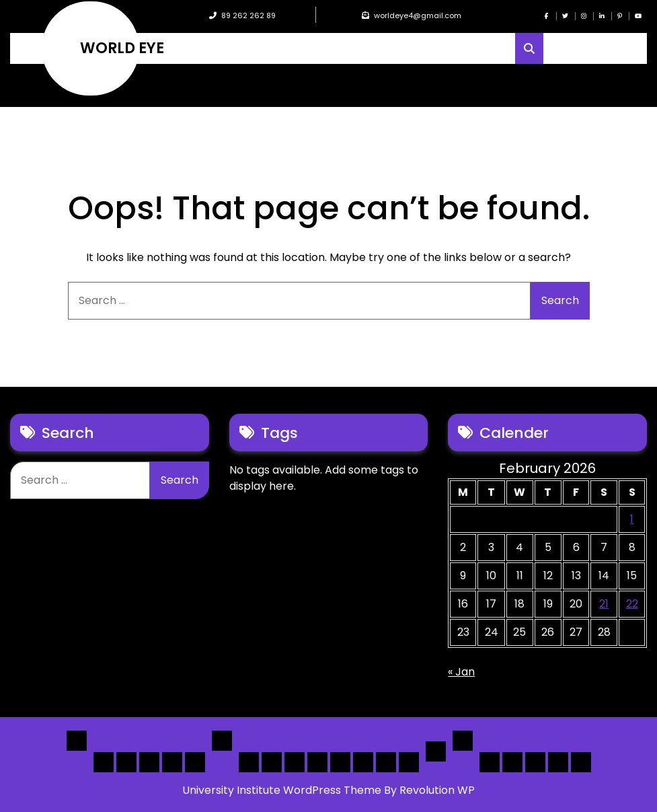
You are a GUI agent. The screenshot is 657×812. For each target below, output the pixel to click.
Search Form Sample (535, 762)
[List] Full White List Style (272, 762)
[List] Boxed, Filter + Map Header (249, 762)
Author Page (490, 762)
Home (77, 741)
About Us (512, 762)
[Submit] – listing (581, 762)
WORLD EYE (122, 49)
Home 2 (126, 762)
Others (463, 741)
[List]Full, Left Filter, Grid (317, 762)
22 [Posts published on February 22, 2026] (632, 604)
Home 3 (149, 762)
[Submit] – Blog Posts (558, 762)
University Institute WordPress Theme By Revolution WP (328, 790)
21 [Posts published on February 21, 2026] (604, 604)
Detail (436, 751)
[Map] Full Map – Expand (409, 762)
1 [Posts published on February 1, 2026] (632, 519)
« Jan (461, 672)
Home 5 (195, 762)
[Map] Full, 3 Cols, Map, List (340, 762)
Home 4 (172, 762)
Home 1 (104, 762)
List (222, 741)
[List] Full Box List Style (295, 762)
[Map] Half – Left (363, 762)
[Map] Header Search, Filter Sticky (386, 762)
